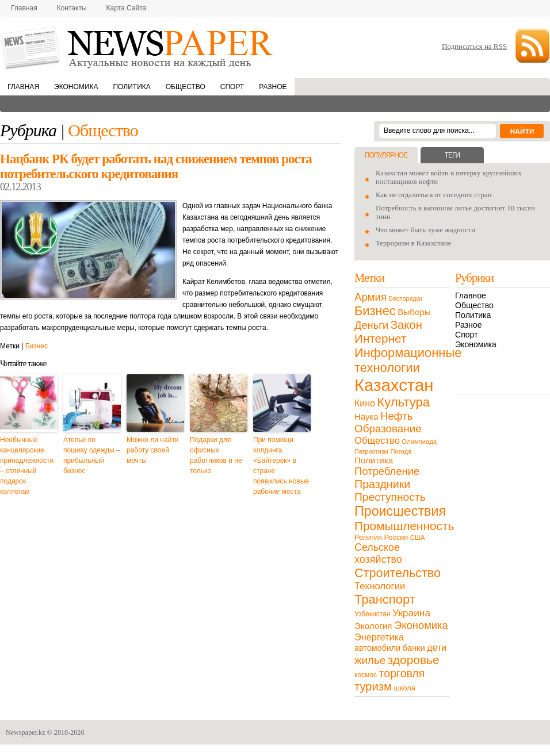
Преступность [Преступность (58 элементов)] (390, 497)
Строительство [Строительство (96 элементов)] (398, 573)
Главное (471, 296)
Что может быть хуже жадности (425, 230)
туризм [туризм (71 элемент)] (373, 686)
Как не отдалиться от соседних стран (434, 195)
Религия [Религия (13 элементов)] (368, 537)
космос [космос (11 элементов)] (366, 675)
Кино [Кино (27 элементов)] (365, 403)
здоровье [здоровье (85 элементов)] (414, 660)
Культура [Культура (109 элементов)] (403, 402)
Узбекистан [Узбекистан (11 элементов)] (372, 614)
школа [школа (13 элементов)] (405, 688)
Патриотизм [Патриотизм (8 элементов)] (371, 451)
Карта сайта (127, 8)
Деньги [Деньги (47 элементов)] (371, 325)
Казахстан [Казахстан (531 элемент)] (394, 385)
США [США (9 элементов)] (418, 538)
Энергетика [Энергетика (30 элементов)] (379, 637)
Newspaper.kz (26, 732)
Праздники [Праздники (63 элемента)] (382, 484)
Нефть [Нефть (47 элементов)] (396, 416)
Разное (273, 87)
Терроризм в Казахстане (413, 243)
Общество (186, 87)
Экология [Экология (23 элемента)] (373, 626)
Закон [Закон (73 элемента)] (406, 325)
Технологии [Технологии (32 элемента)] (380, 586)
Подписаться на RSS (474, 46)
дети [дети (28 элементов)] (437, 648)
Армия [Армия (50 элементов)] (371, 297)
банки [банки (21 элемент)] (414, 648)
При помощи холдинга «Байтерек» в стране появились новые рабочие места (281, 466)
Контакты (72, 8)
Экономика (76, 87)
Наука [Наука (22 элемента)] (366, 417)
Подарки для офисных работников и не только (216, 455)
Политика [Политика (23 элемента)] (374, 460)
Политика (131, 87)
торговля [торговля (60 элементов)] (402, 673)
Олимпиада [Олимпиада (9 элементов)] (419, 442)
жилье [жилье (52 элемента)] (370, 660)
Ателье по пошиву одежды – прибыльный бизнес (92, 455)
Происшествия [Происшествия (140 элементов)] (400, 511)
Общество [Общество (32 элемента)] (377, 441)
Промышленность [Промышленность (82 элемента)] (404, 526)
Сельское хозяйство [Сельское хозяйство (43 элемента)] (378, 553)
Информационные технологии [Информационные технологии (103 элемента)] (408, 360)
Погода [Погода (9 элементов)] (401, 451)
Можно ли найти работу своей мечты (153, 450)
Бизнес (37, 346)
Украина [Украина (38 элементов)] (411, 613)
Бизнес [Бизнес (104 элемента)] (375, 311)
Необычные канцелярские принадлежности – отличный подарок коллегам (27, 466)
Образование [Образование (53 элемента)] (388, 429)
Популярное (386, 155)
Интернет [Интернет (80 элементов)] (380, 338)
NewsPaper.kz (138, 47)
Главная (24, 8)
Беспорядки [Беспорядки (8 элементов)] (406, 298)
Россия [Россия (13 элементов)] (396, 537)
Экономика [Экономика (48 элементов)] (421, 625)
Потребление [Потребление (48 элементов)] (387, 471)
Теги (452, 155)
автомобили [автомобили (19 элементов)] (377, 648)
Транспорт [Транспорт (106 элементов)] (385, 599)
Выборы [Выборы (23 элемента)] (414, 312)
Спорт (232, 87)
